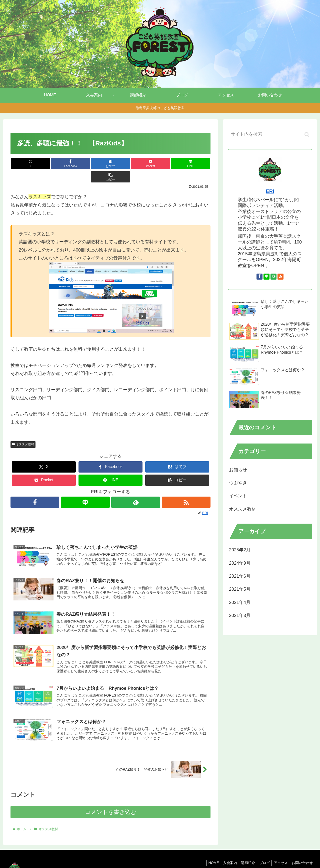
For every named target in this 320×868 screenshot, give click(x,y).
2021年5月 (240, 589)
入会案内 (225, 852)
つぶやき (238, 483)
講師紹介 (244, 852)
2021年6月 (240, 576)
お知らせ (238, 470)
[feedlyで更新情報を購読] (136, 489)
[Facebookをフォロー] (35, 489)
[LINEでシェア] (160, 164)
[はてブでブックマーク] (94, 164)
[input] (270, 135)
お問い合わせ (302, 852)
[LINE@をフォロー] (85, 489)
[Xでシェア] (27, 164)
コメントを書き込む (111, 802)
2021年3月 (240, 615)
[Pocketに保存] (127, 164)
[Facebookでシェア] (60, 164)
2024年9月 (240, 563)
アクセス (279, 852)
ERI (270, 191)
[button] (194, 164)
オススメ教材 (23, 431)
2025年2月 (240, 550)
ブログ (261, 852)
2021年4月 (240, 602)
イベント (238, 496)
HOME (207, 852)
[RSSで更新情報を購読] (186, 489)
